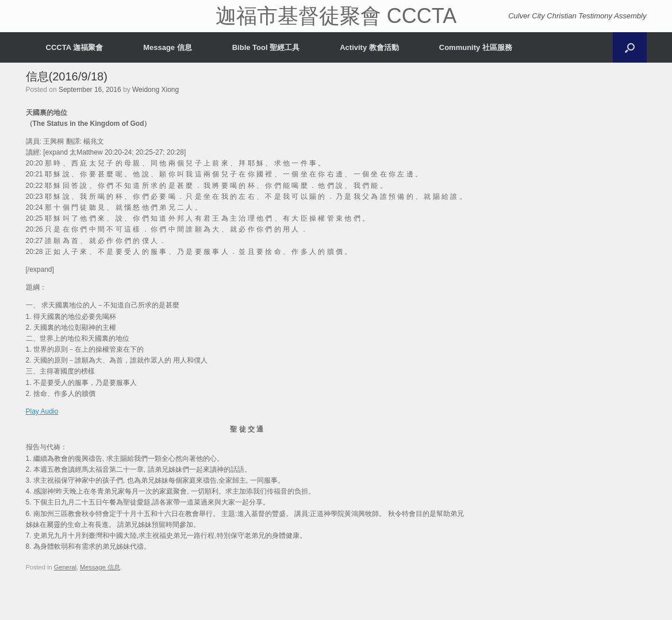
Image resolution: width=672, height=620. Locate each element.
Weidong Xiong (155, 90)
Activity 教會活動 (369, 47)
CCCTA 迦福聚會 (75, 47)
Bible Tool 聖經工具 (266, 47)
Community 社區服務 (476, 47)
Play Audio (42, 411)
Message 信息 (168, 47)
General (65, 567)
